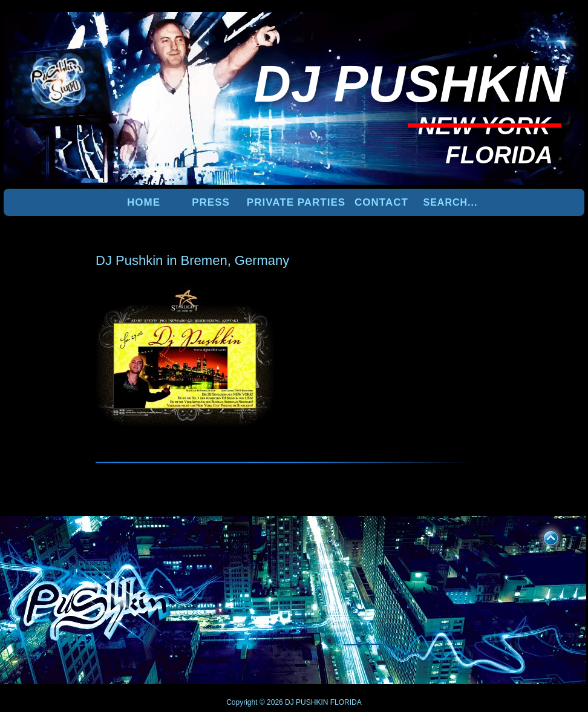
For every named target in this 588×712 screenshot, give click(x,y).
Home (144, 202)
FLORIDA (346, 702)
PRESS (211, 202)
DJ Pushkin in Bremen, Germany (192, 260)
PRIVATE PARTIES (296, 202)
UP (543, 536)
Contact (381, 202)
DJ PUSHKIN (306, 702)
